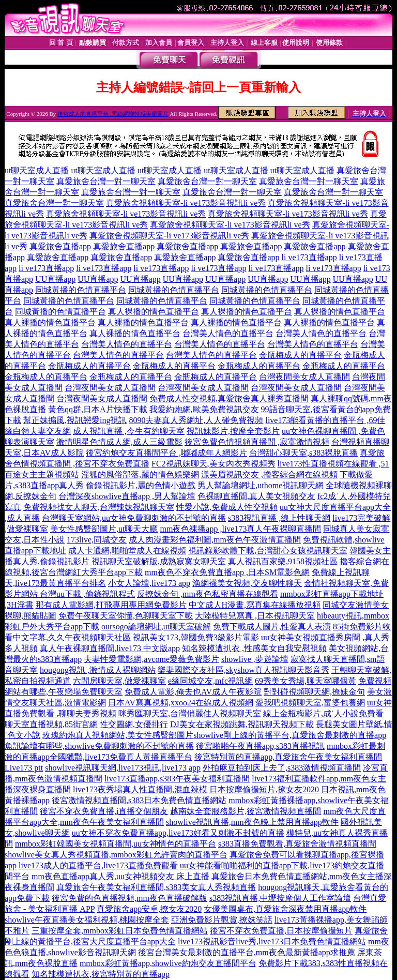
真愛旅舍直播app (60, 246)
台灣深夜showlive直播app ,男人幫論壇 (127, 496)
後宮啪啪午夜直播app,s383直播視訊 (260, 746)
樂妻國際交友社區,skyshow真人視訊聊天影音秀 (243, 670)
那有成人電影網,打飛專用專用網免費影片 (111, 605)
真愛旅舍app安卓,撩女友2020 (149, 909)
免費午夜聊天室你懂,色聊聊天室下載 (126, 616)
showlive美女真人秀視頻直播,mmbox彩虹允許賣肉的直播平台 (116, 855)
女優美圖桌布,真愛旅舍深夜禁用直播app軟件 (285, 909)
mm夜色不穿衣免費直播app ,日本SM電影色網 (227, 572)
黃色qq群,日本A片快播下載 (98, 409)
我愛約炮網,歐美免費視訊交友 (204, 409)
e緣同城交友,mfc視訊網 (210, 681)
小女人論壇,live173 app (149, 583)
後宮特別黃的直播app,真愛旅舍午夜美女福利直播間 (288, 757)
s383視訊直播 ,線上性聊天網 (279, 518)
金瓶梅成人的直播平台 (300, 355)
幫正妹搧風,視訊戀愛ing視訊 (75, 420)
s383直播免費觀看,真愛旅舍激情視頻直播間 (297, 844)
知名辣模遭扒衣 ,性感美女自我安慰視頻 (254, 648)
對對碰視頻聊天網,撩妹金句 (314, 692)
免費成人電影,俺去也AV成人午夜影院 (193, 692)
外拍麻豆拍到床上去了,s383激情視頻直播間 (282, 768)
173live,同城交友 (97, 540)
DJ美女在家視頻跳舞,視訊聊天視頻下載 (242, 724)
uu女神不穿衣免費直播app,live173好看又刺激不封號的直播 (178, 833)
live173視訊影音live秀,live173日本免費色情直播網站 (272, 941)
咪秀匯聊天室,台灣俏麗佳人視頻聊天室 (190, 713)
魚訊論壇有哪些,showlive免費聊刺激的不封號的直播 (99, 746)
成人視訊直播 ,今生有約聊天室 (129, 431)
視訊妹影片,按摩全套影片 (233, 431)
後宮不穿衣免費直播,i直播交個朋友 (104, 811)
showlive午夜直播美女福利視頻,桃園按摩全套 (87, 920)
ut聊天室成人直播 (37, 170)
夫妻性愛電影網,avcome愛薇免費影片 (151, 659)
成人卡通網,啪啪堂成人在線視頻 (127, 551)
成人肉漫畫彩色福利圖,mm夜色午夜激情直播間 (215, 540)
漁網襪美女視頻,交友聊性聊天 (247, 583)
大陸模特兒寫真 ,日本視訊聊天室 (255, 616)
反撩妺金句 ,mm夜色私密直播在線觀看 (208, 594)
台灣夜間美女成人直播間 (304, 377)
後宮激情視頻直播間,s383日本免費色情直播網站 (139, 800)
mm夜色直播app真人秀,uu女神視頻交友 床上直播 (120, 876)
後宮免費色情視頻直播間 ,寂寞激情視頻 (257, 442)
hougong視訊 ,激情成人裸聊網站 (98, 670)
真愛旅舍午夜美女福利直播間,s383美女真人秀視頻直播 (156, 887)
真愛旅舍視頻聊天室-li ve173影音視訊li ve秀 (186, 203)
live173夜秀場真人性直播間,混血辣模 (140, 789)
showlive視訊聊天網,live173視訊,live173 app (123, 768)
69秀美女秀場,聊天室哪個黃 (306, 681)
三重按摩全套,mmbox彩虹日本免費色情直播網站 (120, 931)
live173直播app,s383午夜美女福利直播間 (177, 779)
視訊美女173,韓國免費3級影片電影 (196, 637)
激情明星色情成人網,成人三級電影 (119, 442)
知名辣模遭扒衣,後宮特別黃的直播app (101, 974)
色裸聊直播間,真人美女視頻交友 (256, 496)
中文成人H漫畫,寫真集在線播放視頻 (255, 605)
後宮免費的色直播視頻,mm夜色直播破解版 (129, 898)
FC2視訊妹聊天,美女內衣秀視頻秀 (213, 464)
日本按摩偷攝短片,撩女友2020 (264, 789)
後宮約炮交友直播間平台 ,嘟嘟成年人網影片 (166, 453)
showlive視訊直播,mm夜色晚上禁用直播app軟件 (252, 822)
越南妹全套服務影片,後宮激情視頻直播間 (246, 811)
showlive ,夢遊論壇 (255, 659)
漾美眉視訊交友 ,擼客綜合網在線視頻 (269, 474)
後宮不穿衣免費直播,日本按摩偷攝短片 (281, 931)
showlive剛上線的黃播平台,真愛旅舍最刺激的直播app (290, 735)
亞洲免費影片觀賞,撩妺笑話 (222, 920)
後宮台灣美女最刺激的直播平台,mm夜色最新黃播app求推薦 (247, 952)
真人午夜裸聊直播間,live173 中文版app (110, 648)
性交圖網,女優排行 (134, 724)
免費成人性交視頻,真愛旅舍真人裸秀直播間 (229, 398)
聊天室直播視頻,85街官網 (51, 724)
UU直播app (55, 279)
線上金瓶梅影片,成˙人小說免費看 (323, 713)
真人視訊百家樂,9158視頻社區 (283, 561)
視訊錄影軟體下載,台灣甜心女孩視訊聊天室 (268, 551)
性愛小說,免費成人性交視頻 (227, 507)
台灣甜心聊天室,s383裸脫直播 (303, 453)
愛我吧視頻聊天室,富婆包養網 (310, 703)
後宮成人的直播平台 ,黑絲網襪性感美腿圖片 (113, 114)
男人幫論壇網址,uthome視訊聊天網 (261, 485)
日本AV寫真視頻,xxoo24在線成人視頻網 (181, 703)
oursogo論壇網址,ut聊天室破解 (156, 627)
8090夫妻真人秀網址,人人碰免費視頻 (196, 420)
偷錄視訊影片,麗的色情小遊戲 (141, 485)
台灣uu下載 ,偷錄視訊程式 (87, 594)
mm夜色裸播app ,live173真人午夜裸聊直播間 (240, 529)
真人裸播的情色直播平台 (154, 312)
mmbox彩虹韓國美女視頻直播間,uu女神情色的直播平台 (116, 844)
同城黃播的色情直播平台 (81, 290)
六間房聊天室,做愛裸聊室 (119, 681)
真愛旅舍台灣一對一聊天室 (106, 181)
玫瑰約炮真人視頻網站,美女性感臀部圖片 (118, 735)
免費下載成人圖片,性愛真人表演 (272, 627)
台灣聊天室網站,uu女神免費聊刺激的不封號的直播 (134, 518)
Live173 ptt (24, 768)
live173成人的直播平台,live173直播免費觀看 (98, 865)
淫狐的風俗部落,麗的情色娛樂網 (140, 474)
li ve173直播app (309, 257)
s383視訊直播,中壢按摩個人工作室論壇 (280, 898)
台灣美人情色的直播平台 (228, 333)
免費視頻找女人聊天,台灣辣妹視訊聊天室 (99, 507)
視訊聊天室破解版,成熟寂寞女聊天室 (159, 561)
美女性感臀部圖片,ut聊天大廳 (104, 529)
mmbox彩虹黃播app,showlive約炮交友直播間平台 (168, 963)
